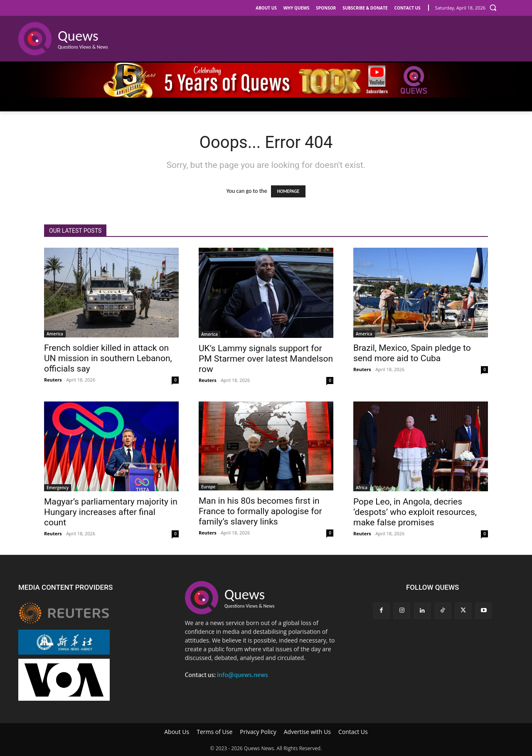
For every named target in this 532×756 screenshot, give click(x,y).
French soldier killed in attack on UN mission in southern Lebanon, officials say (108, 358)
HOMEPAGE (288, 191)
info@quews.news (243, 675)
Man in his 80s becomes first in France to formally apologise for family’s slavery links (260, 511)
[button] (493, 7)
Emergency (58, 488)
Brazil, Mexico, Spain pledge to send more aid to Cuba (412, 353)
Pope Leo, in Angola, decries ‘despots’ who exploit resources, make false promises (415, 512)
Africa (362, 488)
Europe (208, 487)
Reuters (53, 380)
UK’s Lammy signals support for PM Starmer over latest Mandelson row (266, 359)
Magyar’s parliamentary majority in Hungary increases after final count (111, 512)
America (55, 334)
